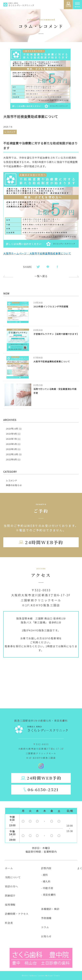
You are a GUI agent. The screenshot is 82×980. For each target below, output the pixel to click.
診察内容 (46, 868)
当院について (13, 877)
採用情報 (10, 905)
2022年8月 (11, 459)
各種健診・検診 (50, 909)
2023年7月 (11, 439)
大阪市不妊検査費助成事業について (52, 361)
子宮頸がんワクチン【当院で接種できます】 (56, 334)
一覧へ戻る (41, 276)
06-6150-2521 (43, 789)
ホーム (9, 868)
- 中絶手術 (47, 888)
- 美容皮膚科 (48, 895)
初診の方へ (11, 886)
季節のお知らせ (14, 485)
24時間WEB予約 (44, 542)
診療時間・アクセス (17, 914)
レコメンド (12, 480)
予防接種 (46, 918)
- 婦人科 (46, 881)
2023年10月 (12, 429)
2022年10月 (12, 454)
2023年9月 (11, 434)
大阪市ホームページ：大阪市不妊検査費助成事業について (37, 253)
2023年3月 (11, 449)
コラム (45, 927)
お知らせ (46, 936)
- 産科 (44, 875)
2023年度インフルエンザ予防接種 (51, 306)
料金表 (9, 923)
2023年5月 (11, 444)
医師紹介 (10, 895)
